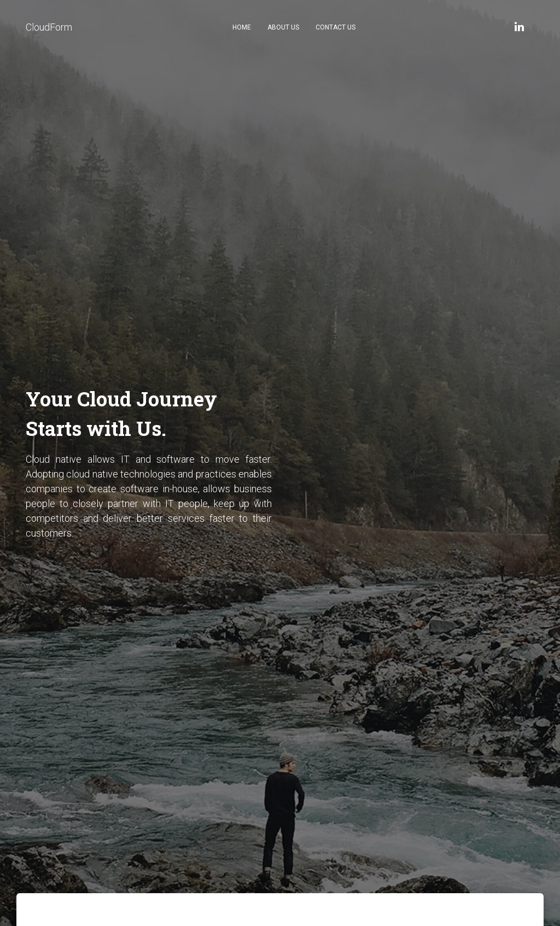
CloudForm (49, 27)
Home (242, 27)
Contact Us (336, 27)
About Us (283, 27)
